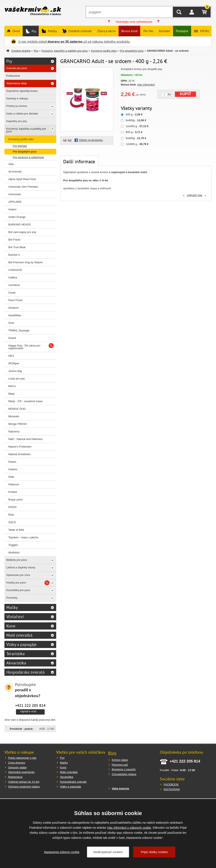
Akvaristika (16, 663)
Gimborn (14, 308)
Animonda (15, 194)
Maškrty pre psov (17, 560)
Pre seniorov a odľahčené (28, 157)
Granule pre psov (17, 68)
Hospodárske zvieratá (25, 672)
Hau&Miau (15, 315)
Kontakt (165, 31)
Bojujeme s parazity (124, 769)
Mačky (52, 31)
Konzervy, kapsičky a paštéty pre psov (65, 51)
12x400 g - (137, 126)
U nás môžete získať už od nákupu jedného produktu (74, 41)
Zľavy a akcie (106, 31)
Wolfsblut (14, 553)
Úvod (16, 31)
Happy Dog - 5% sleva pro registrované (24, 347)
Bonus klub (129, 31)
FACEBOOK (171, 784)
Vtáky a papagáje (21, 644)
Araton (12, 209)
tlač (70, 140)
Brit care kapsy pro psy (22, 232)
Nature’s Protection (20, 447)
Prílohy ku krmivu (17, 106)
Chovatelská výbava (124, 774)
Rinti (11, 515)
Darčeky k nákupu (17, 98)
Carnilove (14, 285)
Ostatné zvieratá (80, 31)
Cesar (12, 293)
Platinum (14, 484)
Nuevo (12, 462)
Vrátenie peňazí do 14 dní (24, 782)
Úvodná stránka (21, 51)
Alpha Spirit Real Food (22, 179)
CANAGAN (15, 270)
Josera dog (15, 371)
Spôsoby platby (18, 767)
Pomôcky (12, 598)
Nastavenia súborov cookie (62, 852)
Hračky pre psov (16, 583)
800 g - (134, 132)
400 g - (134, 114)
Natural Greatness (20, 454)
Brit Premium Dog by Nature (26, 262)
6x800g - (136, 138)
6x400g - (136, 120)
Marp (12, 394)
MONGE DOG (17, 409)
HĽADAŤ (179, 12)
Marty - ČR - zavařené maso (26, 401)
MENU (204, 31)
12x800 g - (137, 144)
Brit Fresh (14, 240)
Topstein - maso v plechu (24, 537)
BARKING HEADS (20, 225)
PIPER (13, 507)
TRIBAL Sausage (19, 330)
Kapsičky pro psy (17, 121)
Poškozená (13, 76)
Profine (13, 492)
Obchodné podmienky (21, 772)
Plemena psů (120, 765)
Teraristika (15, 654)
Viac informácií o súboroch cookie (129, 828)
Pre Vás (148, 31)
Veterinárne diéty (17, 83)
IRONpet (14, 363)
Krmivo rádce (120, 760)
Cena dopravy (17, 763)
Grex (11, 323)
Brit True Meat (17, 247)
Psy (33, 31)
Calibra (13, 277)
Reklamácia (15, 777)
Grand (12, 338)
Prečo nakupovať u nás (22, 758)
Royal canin (16, 500)
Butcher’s (14, 255)
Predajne (182, 31)
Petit (11, 477)
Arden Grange (17, 217)
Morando (14, 416)
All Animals (15, 172)
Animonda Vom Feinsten (23, 187)
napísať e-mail (28, 711)
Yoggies (13, 545)
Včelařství (15, 617)
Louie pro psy (17, 379)
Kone (11, 626)
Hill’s (11, 356)
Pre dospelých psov (132, 51)
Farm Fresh (15, 300)
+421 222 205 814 (30, 705)
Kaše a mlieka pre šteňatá (22, 114)
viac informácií (146, 85)
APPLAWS (15, 202)
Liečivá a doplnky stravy (21, 567)
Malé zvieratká (19, 635)
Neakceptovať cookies (108, 852)
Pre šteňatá (20, 146)
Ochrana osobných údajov (24, 787)
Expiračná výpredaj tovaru (22, 91)
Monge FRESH (18, 424)
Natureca (14, 431)
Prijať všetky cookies (154, 852)
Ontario (13, 469)
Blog (112, 753)
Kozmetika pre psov (18, 590)
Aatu (11, 164)
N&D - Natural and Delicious (26, 439)
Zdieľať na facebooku (91, 140)
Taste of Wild (16, 530)
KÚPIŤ (185, 94)
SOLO (12, 522)
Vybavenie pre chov (18, 575)
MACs (12, 386)
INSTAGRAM (172, 789)
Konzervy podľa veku (104, 51)
